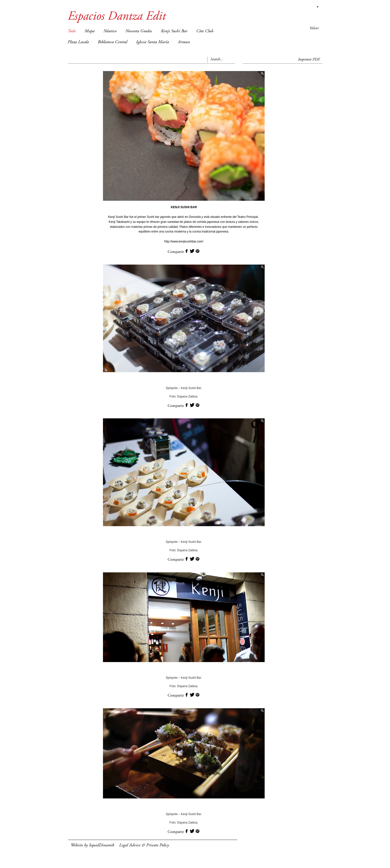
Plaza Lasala (78, 42)
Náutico (110, 31)
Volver (314, 28)
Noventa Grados (139, 31)
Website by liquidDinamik (92, 845)
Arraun (184, 42)
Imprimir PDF (309, 60)
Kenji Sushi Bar (174, 31)
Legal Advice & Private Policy (144, 845)
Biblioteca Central (112, 42)
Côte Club (205, 31)
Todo (72, 31)
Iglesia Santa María (152, 42)
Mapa (90, 31)
